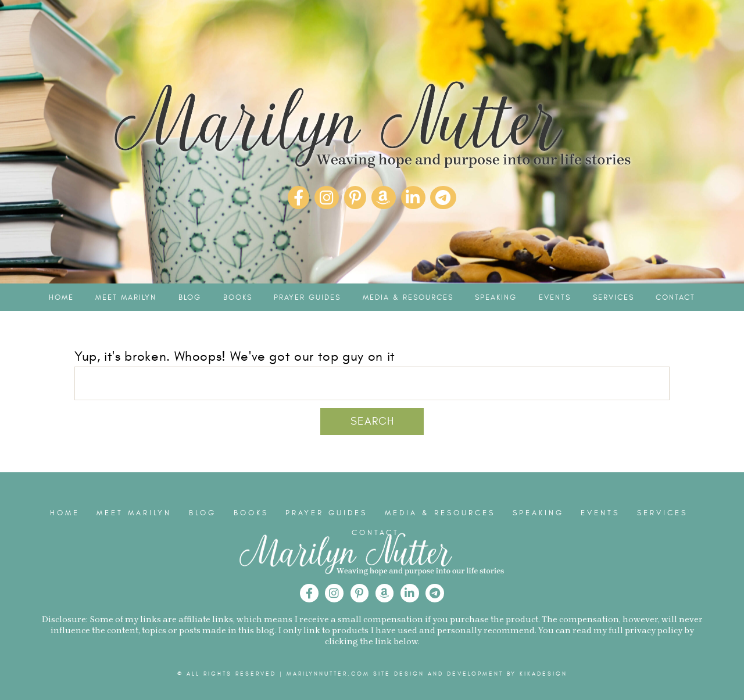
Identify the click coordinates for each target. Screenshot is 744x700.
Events (555, 297)
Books (238, 297)
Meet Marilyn (126, 297)
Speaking (496, 297)
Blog (190, 297)
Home (61, 297)
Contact (675, 297)
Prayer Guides (307, 297)
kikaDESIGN (543, 674)
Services (614, 297)
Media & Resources (408, 297)
